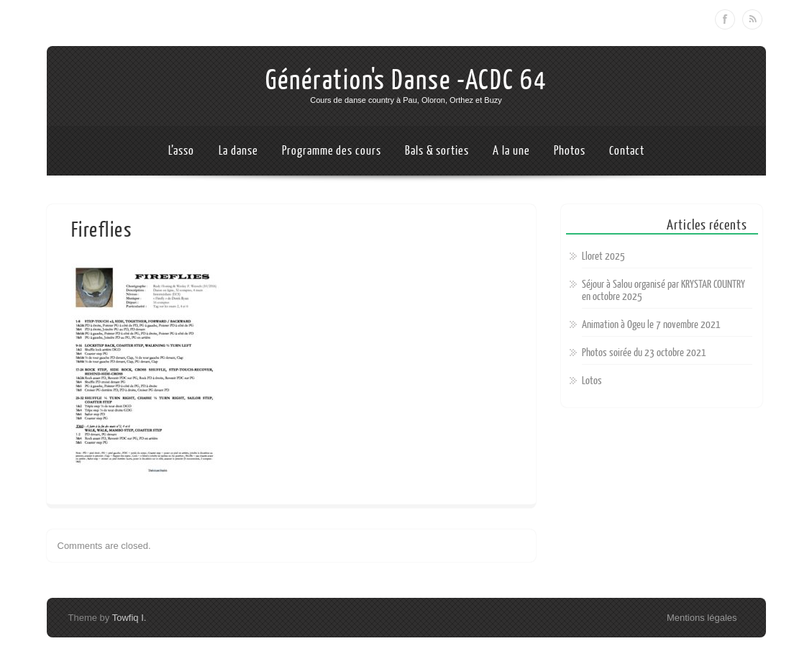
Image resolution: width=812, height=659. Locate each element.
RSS (752, 19)
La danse (238, 151)
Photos (569, 151)
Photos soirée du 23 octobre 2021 (644, 353)
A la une (511, 151)
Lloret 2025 (603, 256)
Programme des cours (331, 151)
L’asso (181, 151)
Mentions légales (702, 618)
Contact (626, 151)
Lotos (592, 381)
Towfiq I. (129, 618)
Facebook (725, 19)
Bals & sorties (437, 151)
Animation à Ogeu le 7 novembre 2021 (651, 325)
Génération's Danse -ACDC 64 (406, 81)
